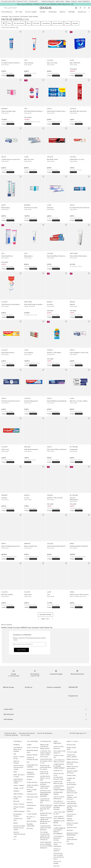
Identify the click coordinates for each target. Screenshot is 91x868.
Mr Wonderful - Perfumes (18, 815)
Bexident (4, 627)
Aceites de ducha (32, 782)
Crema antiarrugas (32, 769)
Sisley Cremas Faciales (18, 798)
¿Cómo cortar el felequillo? (72, 815)
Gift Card (19, 12)
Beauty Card (60, 2)
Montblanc (17, 745)
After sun (30, 800)
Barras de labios (32, 821)
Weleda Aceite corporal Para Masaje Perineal (45, 747)
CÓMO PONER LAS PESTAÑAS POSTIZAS (59, 808)
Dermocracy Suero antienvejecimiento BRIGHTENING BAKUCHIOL (46, 793)
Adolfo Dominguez (19, 811)
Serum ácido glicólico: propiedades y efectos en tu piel (72, 790)
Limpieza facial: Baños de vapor (58, 783)
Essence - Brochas (19, 804)
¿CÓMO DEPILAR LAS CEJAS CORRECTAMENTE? (59, 788)
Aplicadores (30, 777)
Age (15, 754)
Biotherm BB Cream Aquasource (46, 814)
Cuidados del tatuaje (71, 779)
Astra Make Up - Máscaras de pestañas (18, 749)
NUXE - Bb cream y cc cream (19, 776)
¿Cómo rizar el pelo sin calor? (59, 813)
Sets (28, 762)
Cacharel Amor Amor (18, 820)
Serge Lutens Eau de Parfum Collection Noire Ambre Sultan (45, 785)
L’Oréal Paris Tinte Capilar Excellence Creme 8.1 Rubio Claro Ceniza (46, 754)
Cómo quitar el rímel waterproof (59, 752)
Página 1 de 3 (46, 619)
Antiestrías (30, 808)
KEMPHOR (24, 627)
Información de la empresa (27, 733)
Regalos (74, 2)
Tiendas (68, 2)
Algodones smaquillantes (31, 773)
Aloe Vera (56, 866)
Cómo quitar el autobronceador (72, 803)
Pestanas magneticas (70, 820)
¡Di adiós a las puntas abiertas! (72, 784)
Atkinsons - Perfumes (17, 762)
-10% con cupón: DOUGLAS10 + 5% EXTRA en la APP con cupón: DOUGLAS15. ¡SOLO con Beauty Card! (43, 4)
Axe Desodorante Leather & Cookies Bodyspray (46, 828)
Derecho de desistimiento (45, 733)
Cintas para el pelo (32, 797)
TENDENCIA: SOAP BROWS (59, 822)
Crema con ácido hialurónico (59, 748)
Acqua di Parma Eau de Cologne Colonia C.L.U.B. (46, 761)
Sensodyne (35, 627)
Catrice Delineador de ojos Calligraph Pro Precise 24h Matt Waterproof (46, 845)
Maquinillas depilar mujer (32, 751)
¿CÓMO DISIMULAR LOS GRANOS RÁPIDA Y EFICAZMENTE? (59, 831)
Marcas (63, 12)
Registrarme (21, 650)
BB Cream (16, 801)
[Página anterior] (39, 619)
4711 (15, 839)
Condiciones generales (11, 735)
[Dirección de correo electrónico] (30, 644)
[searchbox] (17, 8)
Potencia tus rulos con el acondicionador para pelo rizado (59, 776)
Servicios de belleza (48, 2)
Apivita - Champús (19, 785)
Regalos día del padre (71, 748)
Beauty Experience (84, 2)
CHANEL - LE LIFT (19, 788)
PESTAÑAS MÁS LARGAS (58, 793)
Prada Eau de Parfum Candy (44, 773)
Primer (29, 811)
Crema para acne (32, 794)
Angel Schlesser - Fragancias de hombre (19, 781)
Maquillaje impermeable (31, 825)
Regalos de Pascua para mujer (72, 763)
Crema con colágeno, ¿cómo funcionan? (72, 797)
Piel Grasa (70, 830)
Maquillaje (82, 12)
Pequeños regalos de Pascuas (72, 772)
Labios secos (57, 825)
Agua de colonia (72, 827)
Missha (16, 823)
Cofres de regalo (72, 752)
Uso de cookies (25, 735)
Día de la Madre (31, 12)
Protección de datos (10, 733)
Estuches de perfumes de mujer (32, 759)
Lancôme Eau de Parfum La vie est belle (45, 778)
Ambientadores (31, 805)
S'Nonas (47, 627)
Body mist (30, 803)
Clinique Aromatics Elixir (19, 808)
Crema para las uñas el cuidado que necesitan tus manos (59, 856)
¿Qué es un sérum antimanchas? (59, 798)
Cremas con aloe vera (58, 756)
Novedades (53, 12)
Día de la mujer (71, 745)
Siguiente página (46, 615)
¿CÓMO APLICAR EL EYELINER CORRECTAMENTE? (59, 766)
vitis (51, 627)
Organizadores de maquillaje (32, 766)
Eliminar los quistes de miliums (72, 824)
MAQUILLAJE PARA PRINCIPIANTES (72, 834)
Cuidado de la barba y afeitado (72, 756)
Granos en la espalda (57, 862)
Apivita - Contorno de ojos (19, 758)
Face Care (30, 828)
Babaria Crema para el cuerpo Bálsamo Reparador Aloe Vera (46, 808)
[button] (45, 709)
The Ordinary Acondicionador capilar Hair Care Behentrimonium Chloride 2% (45, 836)
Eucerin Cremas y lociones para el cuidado (19, 767)
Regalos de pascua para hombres (72, 767)
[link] (11, 53)
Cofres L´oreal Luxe (33, 748)
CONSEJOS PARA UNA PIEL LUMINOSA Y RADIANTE (72, 809)
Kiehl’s (15, 772)
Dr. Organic (17, 627)
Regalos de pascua (72, 759)
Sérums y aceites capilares (32, 791)
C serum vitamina (32, 814)
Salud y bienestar (14, 17)
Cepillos (29, 745)
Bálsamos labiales (32, 755)
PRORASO (16, 791)
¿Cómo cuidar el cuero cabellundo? (59, 817)
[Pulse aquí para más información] (72, 4)
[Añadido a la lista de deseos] (21, 32)
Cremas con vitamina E (57, 850)
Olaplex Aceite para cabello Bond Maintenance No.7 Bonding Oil (46, 821)
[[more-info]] (10, 28)
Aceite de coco (58, 771)
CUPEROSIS (70, 844)
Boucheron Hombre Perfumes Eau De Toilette (19, 828)
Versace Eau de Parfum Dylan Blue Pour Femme (45, 767)
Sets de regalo (7, 12)
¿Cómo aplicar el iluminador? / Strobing (58, 838)
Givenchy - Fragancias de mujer (19, 833)
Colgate (10, 627)
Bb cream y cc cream (31, 818)
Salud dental (24, 17)
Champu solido (71, 775)
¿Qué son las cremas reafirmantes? (57, 844)
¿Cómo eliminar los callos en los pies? (59, 761)
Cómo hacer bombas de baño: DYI (72, 839)
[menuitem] (8, 12)
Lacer (30, 627)
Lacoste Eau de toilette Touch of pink (45, 801)
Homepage (5, 17)
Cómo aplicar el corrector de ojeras (59, 802)
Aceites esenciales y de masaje (33, 786)
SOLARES (43, 12)
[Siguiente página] (52, 619)
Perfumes (72, 12)
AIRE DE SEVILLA (18, 794)
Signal (42, 627)
